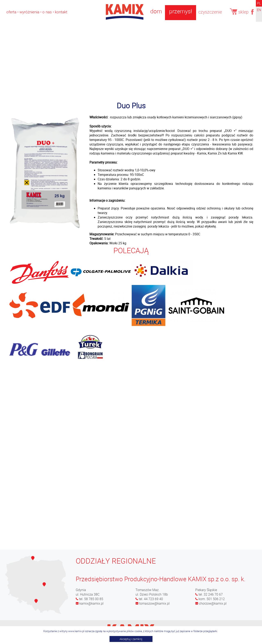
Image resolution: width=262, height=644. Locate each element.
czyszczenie (210, 12)
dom (156, 11)
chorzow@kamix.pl (211, 603)
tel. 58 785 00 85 (89, 599)
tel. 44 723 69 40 (149, 599)
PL (259, 3)
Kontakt (61, 12)
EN (259, 10)
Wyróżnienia (29, 12)
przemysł (181, 11)
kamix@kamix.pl (90, 603)
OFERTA (11, 12)
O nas (47, 12)
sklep (239, 12)
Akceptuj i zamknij (131, 639)
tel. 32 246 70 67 (209, 594)
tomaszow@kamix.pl (153, 603)
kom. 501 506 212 (210, 599)
